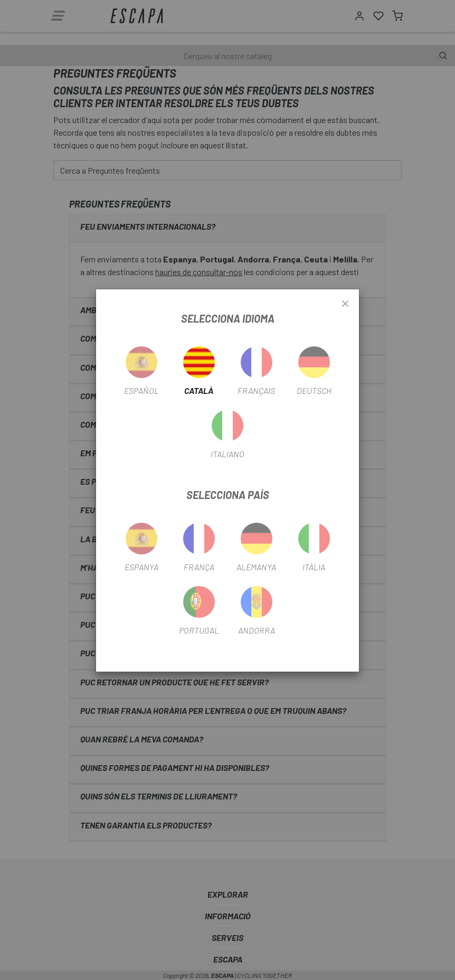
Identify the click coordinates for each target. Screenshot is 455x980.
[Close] (345, 304)
